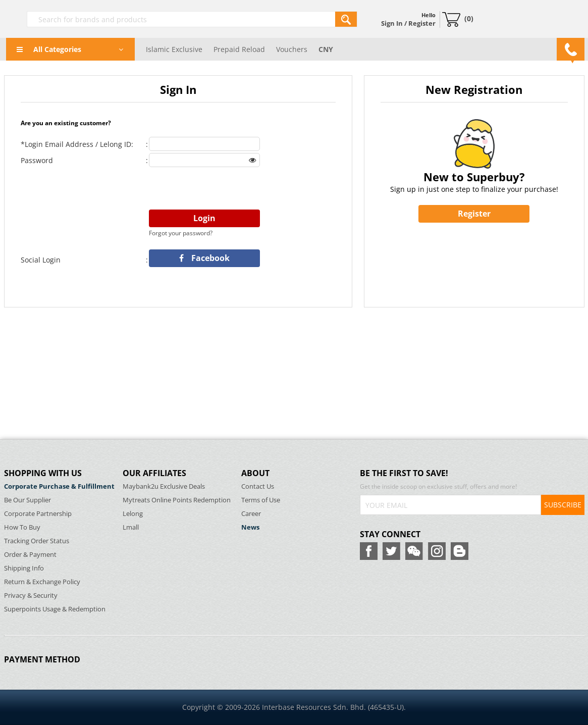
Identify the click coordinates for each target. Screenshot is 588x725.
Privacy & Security (31, 595)
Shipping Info (24, 568)
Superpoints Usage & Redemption (55, 609)
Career (251, 514)
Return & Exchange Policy (42, 582)
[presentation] (226, 189)
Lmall (131, 527)
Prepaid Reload (239, 49)
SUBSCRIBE (563, 505)
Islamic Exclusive (174, 49)
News (250, 527)
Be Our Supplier (28, 500)
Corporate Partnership (38, 514)
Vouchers (292, 49)
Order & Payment (30, 555)
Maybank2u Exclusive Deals (164, 486)
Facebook (204, 258)
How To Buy (22, 527)
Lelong (133, 514)
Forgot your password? (181, 233)
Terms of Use (261, 500)
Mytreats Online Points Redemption (177, 500)
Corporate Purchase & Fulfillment (59, 486)
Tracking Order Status (37, 541)
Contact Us (258, 486)
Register (474, 214)
